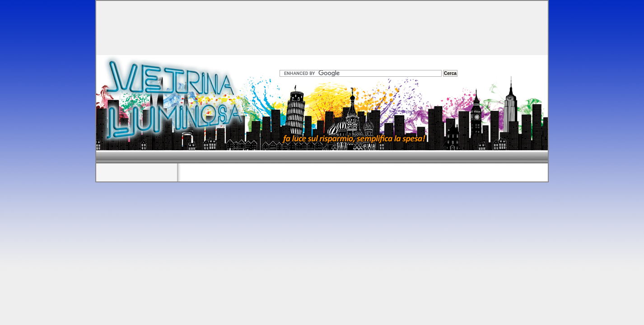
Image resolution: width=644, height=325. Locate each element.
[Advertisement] (322, 26)
